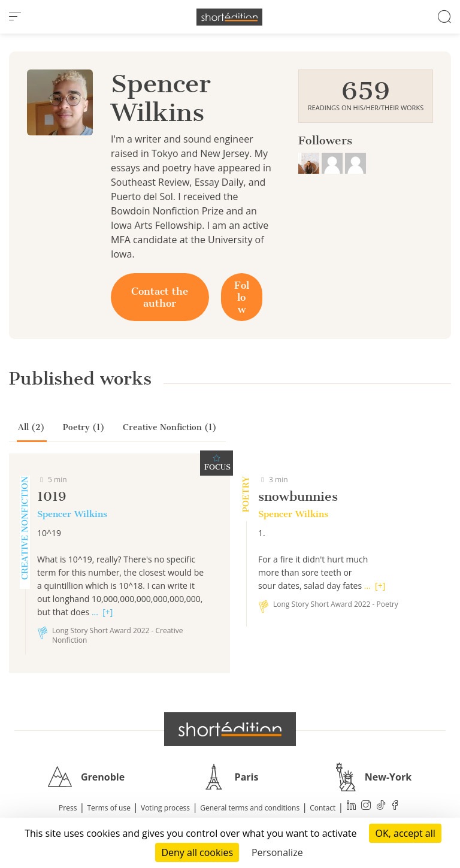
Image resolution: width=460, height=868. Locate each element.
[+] (108, 612)
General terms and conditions (250, 808)
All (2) (31, 427)
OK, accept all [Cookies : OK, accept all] (405, 833)
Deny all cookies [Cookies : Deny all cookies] (197, 852)
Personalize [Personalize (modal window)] (277, 852)
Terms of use (109, 808)
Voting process (165, 808)
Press (68, 808)
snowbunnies (298, 496)
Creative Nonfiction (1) (170, 427)
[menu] (15, 17)
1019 (52, 496)
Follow (242, 297)
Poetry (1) (84, 427)
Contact (323, 808)
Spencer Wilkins (72, 514)
